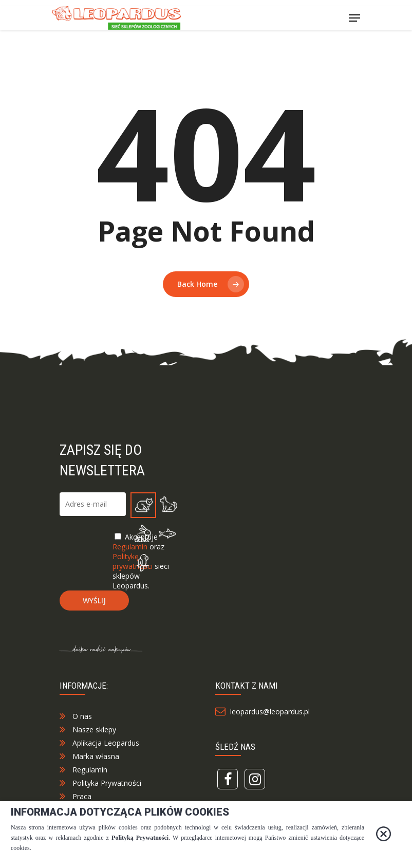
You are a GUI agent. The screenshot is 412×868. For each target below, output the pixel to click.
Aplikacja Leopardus (106, 752)
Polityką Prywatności (140, 838)
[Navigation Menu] (354, 18)
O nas (82, 725)
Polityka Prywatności (107, 792)
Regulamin (90, 778)
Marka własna (96, 765)
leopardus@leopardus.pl (268, 720)
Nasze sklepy (94, 738)
